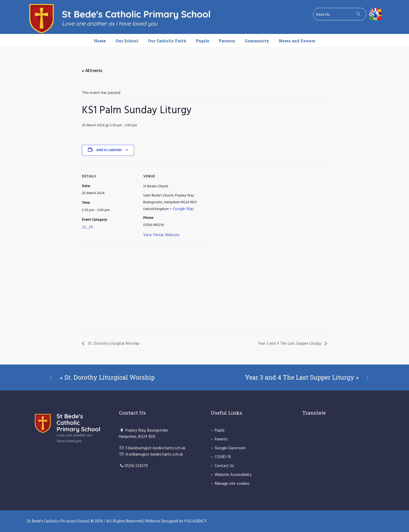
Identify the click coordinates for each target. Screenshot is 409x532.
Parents (221, 439)
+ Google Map (182, 209)
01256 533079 (136, 466)
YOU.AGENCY (195, 521)
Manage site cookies (232, 484)
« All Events (92, 71)
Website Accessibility (233, 475)
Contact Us (224, 466)
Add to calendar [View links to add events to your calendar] (109, 150)
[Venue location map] (109, 291)
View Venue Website (161, 235)
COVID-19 (223, 457)
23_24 (87, 227)
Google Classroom (230, 448)
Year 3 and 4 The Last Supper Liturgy (290, 344)
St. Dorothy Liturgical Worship (113, 344)
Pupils (220, 431)
